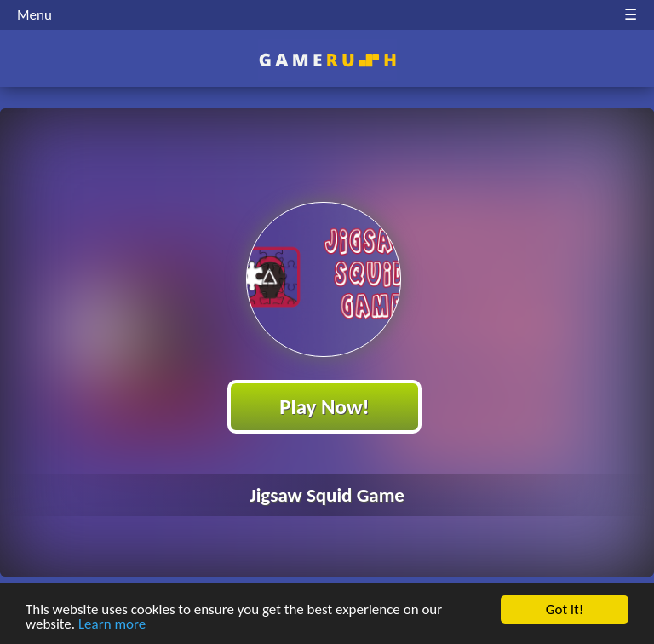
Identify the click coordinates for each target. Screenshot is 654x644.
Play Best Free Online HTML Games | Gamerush (327, 60)
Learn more (112, 625)
